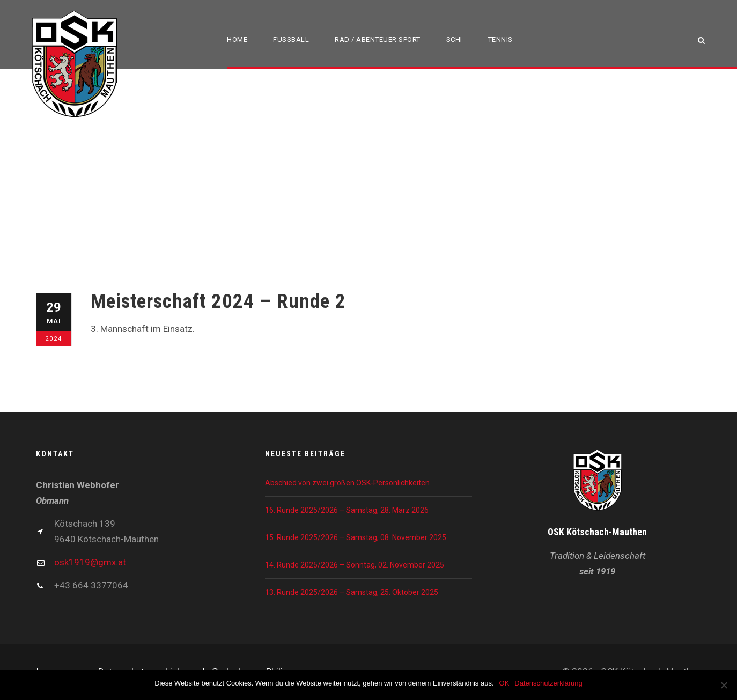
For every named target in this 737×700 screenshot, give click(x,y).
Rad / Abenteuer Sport (378, 39)
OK (504, 683)
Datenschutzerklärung (548, 683)
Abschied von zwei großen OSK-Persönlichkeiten (347, 483)
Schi (454, 39)
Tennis (500, 39)
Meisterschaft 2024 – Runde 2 (218, 301)
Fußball (291, 39)
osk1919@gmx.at (90, 562)
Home (237, 39)
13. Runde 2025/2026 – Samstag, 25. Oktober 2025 (352, 592)
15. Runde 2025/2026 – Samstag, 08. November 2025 (356, 537)
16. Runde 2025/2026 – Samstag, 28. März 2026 (347, 510)
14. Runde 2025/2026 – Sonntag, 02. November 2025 (355, 565)
